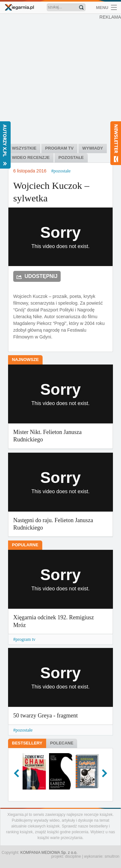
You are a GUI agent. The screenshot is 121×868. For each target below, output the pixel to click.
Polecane (62, 743)
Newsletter (116, 143)
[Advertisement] (60, 80)
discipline (73, 856)
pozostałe (62, 171)
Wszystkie (24, 148)
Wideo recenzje (31, 157)
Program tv (59, 148)
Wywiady (93, 148)
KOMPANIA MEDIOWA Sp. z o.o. (49, 853)
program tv (25, 639)
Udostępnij (41, 276)
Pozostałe (71, 157)
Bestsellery (27, 743)
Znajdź (81, 7)
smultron (112, 856)
